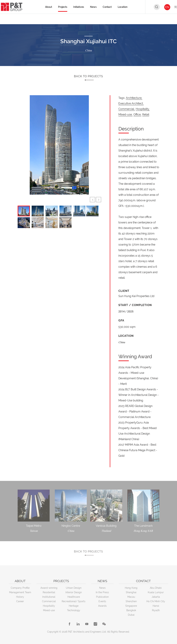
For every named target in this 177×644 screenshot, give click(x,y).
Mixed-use (49, 610)
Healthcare (74, 597)
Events (102, 601)
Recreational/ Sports (74, 601)
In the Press (102, 592)
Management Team (20, 592)
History (20, 597)
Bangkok (131, 610)
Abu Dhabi (156, 588)
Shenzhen (131, 601)
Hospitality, (143, 109)
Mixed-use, (125, 114)
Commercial (49, 601)
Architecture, (134, 98)
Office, (137, 114)
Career (20, 601)
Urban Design (74, 588)
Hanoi (156, 606)
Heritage (74, 606)
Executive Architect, (131, 103)
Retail (146, 114)
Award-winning (49, 588)
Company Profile (20, 588)
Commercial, (127, 109)
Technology (74, 610)
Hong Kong (131, 588)
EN (167, 7)
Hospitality (49, 606)
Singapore (131, 606)
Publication (102, 597)
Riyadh (156, 610)
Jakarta (156, 597)
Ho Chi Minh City (156, 601)
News (102, 588)
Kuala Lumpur (156, 592)
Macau (131, 597)
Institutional (49, 597)
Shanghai (131, 592)
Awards (102, 606)
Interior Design (74, 592)
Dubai (131, 615)
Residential (49, 592)
